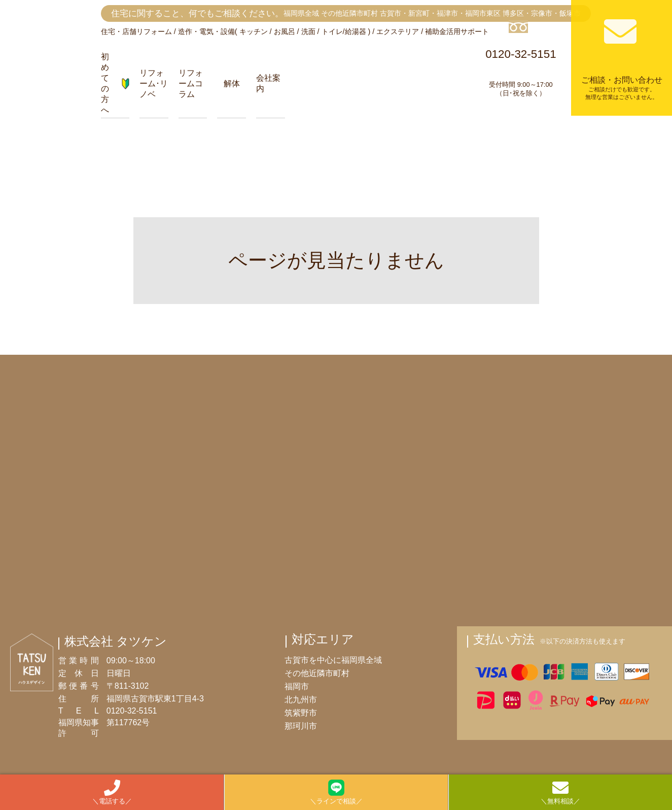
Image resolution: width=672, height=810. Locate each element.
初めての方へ (115, 83)
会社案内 (268, 83)
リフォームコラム (191, 83)
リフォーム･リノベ (154, 83)
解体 (232, 83)
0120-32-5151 (521, 59)
